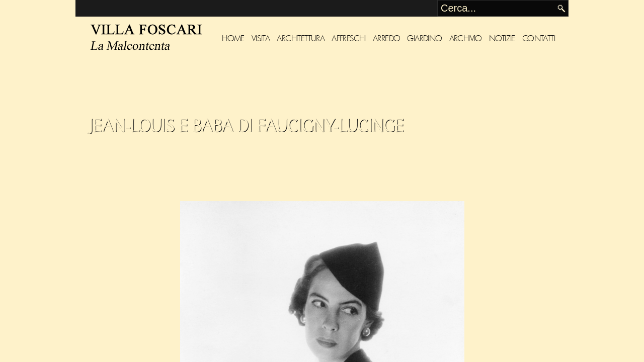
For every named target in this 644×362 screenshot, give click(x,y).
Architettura (301, 38)
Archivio (466, 38)
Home (233, 38)
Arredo (386, 38)
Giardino (424, 38)
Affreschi (349, 38)
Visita (261, 38)
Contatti (539, 38)
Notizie (502, 38)
